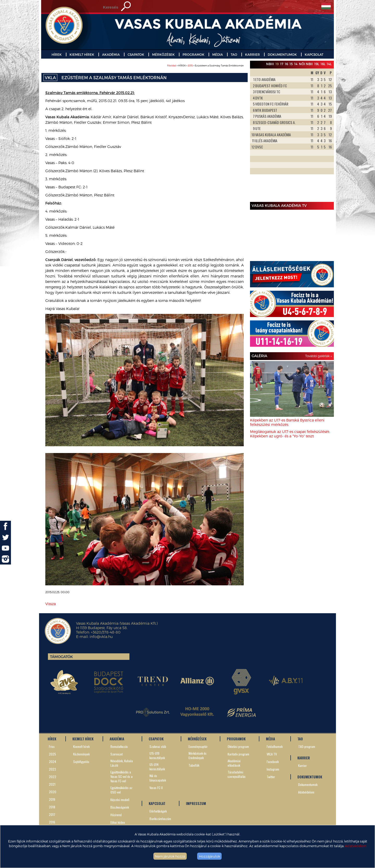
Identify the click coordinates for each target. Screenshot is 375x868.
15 (291, 64)
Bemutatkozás (119, 746)
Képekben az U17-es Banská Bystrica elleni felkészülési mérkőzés (287, 422)
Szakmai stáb (158, 746)
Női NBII (306, 64)
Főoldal (172, 66)
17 (282, 64)
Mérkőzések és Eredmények (198, 755)
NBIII (270, 64)
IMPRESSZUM (196, 803)
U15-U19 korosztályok (157, 755)
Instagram (273, 769)
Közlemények (81, 754)
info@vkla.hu (101, 637)
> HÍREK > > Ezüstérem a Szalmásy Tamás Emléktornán (205, 66)
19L (317, 64)
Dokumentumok (308, 785)
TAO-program (307, 746)
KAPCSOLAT (314, 54)
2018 (52, 807)
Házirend (116, 815)
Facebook (273, 762)
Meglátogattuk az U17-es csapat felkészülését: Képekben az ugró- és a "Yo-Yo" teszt (290, 434)
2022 (53, 777)
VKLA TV (272, 754)
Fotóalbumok (275, 746)
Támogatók (61, 657)
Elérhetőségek (158, 811)
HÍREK (57, 54)
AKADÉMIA (111, 54)
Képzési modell (120, 800)
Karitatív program (238, 754)
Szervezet (117, 754)
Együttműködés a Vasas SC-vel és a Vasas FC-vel (121, 776)
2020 (53, 792)
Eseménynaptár (198, 746)
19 (277, 64)
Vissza (51, 604)
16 (286, 64)
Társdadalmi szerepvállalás (237, 774)
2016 (52, 822)
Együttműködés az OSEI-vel (121, 790)
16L (323, 64)
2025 (52, 754)
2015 (190, 66)
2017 (52, 814)
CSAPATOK (136, 54)
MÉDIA (218, 54)
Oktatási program (238, 746)
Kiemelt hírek (81, 746)
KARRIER (252, 54)
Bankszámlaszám (160, 819)
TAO (234, 54)
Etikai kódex (118, 822)
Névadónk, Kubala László (122, 763)
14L (329, 64)
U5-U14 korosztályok (157, 767)
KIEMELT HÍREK (82, 54)
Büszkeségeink (120, 807)
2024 (53, 762)
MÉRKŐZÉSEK (163, 54)
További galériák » (318, 356)
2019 (52, 799)
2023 (52, 769)
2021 (52, 784)
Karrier (302, 765)
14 (296, 64)
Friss (52, 746)
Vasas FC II (156, 788)
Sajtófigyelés (81, 762)
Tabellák (194, 765)
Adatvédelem (356, 846)
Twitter (271, 777)
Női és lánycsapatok (158, 778)
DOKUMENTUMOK (282, 54)
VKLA (50, 77)
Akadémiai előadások (234, 763)
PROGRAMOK (193, 54)
